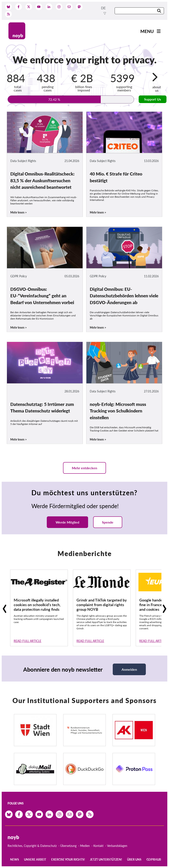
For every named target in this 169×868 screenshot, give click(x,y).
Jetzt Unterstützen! (106, 859)
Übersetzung (68, 846)
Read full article (27, 641)
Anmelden (129, 669)
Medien (85, 846)
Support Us (153, 99)
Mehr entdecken (84, 468)
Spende (108, 522)
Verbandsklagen (117, 846)
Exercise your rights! (68, 859)
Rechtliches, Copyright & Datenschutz (32, 846)
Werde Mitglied (67, 522)
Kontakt (98, 846)
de (103, 8)
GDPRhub (154, 859)
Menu (147, 31)
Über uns (134, 859)
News (15, 859)
